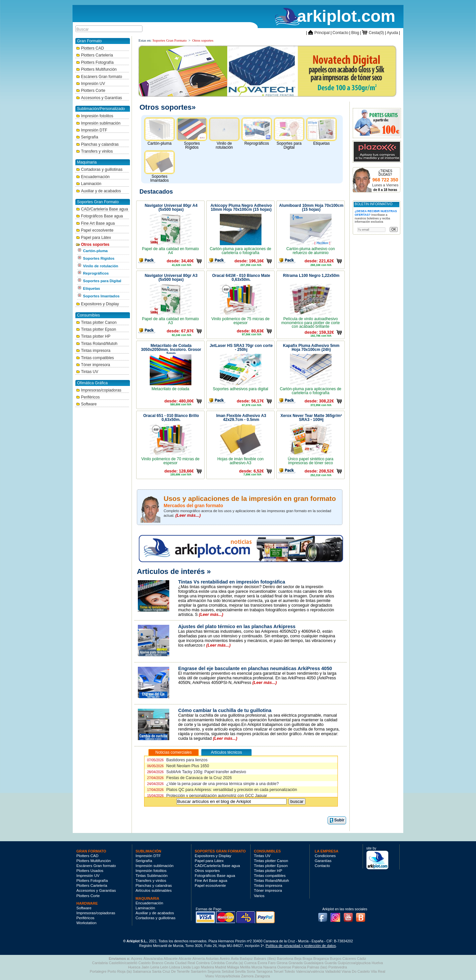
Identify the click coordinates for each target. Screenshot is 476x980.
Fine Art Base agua (95, 223)
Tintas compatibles (95, 358)
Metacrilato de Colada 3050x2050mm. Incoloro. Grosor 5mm (171, 349)
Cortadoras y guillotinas (99, 170)
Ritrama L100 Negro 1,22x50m (311, 276)
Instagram (337, 915)
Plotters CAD (90, 48)
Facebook (324, 915)
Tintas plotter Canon (96, 322)
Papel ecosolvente (95, 230)
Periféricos (88, 397)
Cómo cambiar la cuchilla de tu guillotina (225, 710)
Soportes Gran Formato (169, 40)
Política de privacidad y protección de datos (301, 946)
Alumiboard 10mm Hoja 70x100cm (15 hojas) (311, 207)
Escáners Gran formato (99, 77)
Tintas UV (87, 372)
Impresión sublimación (98, 123)
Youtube (350, 915)
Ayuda (392, 33)
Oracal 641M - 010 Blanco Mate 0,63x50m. (241, 278)
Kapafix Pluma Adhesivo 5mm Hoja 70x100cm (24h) (311, 348)
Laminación (89, 184)
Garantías (323, 861)
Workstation (86, 923)
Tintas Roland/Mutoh (97, 344)
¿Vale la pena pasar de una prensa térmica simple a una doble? (213, 784)
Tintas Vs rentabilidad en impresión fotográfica (232, 582)
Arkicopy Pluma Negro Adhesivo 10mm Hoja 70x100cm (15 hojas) (241, 207)
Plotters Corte (91, 91)
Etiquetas (92, 288)
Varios (259, 896)
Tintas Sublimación (152, 876)
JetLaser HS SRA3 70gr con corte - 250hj (241, 348)
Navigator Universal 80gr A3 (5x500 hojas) (171, 278)
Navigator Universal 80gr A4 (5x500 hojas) (171, 207)
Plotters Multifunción (96, 69)
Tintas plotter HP (93, 336)
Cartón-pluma (95, 251)
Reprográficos (96, 273)
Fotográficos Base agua (99, 216)
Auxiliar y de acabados (99, 191)
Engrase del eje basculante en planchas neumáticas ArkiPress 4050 (255, 668)
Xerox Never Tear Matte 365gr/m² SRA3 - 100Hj (311, 418)
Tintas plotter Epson (96, 329)
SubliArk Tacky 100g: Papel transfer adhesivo (197, 772)
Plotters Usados (90, 871)
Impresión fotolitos (95, 116)
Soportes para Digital (102, 281)
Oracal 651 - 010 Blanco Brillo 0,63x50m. (171, 418)
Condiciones (325, 856)
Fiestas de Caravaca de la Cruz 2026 (189, 778)
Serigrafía (87, 137)
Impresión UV (91, 84)
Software (86, 404)
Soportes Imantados (101, 296)
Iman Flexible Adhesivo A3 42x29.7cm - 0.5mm (241, 418)
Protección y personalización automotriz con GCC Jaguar (207, 796)
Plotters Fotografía (95, 62)
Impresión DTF (92, 130)
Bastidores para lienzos (177, 760)
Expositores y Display (98, 304)
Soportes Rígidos (99, 258)
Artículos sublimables (154, 890)
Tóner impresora (93, 365)
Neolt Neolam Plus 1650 (178, 766)
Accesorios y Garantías (99, 98)
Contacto (340, 33)
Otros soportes (93, 245)
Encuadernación (93, 177)
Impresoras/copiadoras (99, 390)
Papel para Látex (94, 238)
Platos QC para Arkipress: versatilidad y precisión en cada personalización (222, 790)
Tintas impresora (93, 351)
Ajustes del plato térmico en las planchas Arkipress (237, 626)
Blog (355, 33)
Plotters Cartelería (95, 55)
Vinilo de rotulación (101, 266)
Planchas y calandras (97, 144)
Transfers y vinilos (94, 151)
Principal (319, 33)
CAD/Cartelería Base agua (102, 209)
